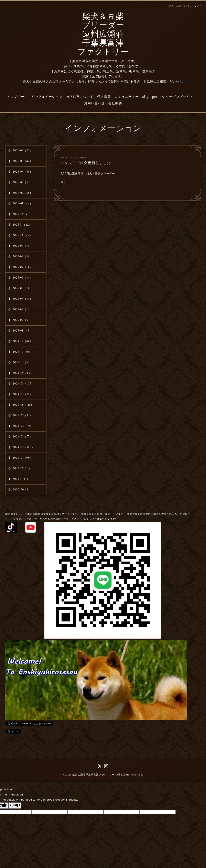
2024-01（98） (23, 458)
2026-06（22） (23, 151)
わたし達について (80, 97)
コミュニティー (127, 97)
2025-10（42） (23, 235)
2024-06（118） (23, 405)
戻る (64, 182)
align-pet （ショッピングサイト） (169, 97)
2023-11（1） (21, 479)
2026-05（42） (23, 161)
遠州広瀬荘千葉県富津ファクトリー (94, 775)
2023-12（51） (22, 468)
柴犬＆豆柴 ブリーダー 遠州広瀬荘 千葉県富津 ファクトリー (103, 35)
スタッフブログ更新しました (86, 163)
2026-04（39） (23, 172)
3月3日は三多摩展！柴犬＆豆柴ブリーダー (88, 174)
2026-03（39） (23, 182)
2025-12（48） (22, 214)
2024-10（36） (23, 362)
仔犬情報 (104, 97)
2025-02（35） (23, 320)
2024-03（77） (23, 437)
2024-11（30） (22, 352)
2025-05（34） (23, 288)
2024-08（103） (23, 384)
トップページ (17, 97)
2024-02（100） (24, 447)
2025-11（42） (22, 225)
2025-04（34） (23, 299)
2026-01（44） (23, 204)
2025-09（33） (22, 246)
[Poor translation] (15, 806)
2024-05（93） (23, 415)
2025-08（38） (23, 257)
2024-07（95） (23, 394)
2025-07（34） (23, 267)
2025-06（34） (23, 278)
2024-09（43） (23, 373)
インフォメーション (47, 97)
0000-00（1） (22, 490)
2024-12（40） (23, 341)
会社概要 (115, 103)
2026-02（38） (23, 193)
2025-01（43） (22, 331)
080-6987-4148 (188, 6)
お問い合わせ (94, 103)
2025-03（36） (22, 310)
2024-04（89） (23, 426)
